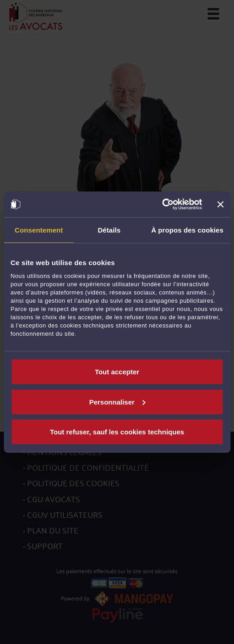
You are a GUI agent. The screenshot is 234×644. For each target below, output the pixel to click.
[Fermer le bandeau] (220, 204)
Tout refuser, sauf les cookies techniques (117, 432)
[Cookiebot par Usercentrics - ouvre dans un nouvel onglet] (162, 205)
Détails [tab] (109, 230)
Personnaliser (117, 402)
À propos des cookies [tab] (187, 230)
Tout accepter (117, 372)
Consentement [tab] (39, 230)
